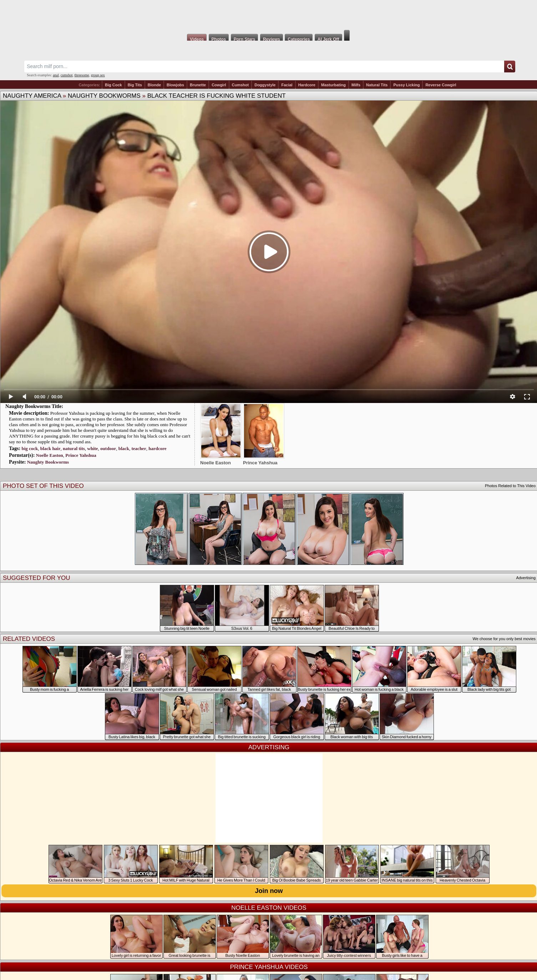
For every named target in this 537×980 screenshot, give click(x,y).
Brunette (198, 85)
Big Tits (135, 85)
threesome (82, 75)
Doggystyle (265, 85)
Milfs (356, 85)
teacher (139, 448)
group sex (98, 75)
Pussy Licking (406, 85)
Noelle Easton (50, 455)
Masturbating (333, 85)
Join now (269, 891)
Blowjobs (175, 85)
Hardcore (307, 85)
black (124, 448)
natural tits (74, 448)
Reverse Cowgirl (441, 85)
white (92, 448)
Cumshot (240, 85)
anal (56, 75)
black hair (50, 448)
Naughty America (32, 96)
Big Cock (113, 85)
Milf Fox (268, 15)
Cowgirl (219, 85)
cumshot (67, 75)
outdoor (108, 448)
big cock (30, 448)
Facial (287, 85)
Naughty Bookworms (104, 96)
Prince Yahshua (81, 455)
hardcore (157, 448)
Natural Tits (377, 85)
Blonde (154, 85)
